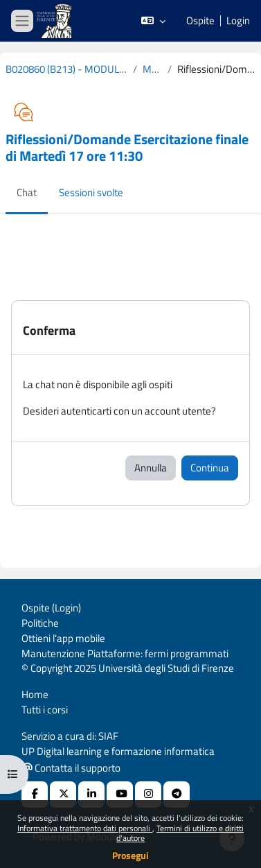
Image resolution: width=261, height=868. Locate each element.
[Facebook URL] (35, 795)
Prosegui (130, 855)
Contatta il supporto (71, 768)
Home (35, 694)
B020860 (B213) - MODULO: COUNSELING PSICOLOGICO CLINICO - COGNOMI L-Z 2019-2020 (66, 69)
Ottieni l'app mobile (63, 638)
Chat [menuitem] (27, 192)
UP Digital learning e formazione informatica (118, 751)
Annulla (151, 468)
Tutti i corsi (45, 710)
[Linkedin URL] (91, 795)
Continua (210, 468)
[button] (153, 21)
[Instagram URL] (148, 795)
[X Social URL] (63, 795)
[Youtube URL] (120, 795)
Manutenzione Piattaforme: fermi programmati (125, 653)
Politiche (40, 623)
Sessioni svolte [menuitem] (91, 192)
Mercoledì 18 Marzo (152, 69)
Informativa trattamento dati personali (85, 828)
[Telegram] (177, 795)
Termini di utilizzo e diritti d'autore (180, 833)
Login (238, 21)
